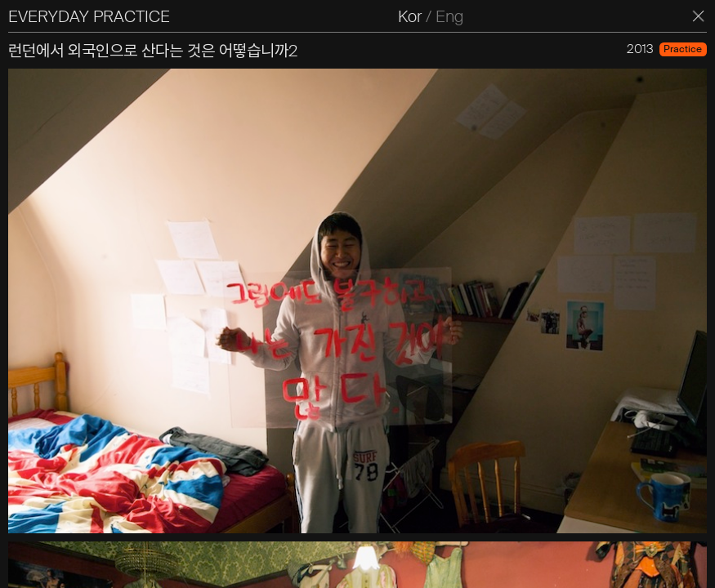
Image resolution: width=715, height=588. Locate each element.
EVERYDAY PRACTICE (89, 16)
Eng (449, 16)
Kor (410, 16)
